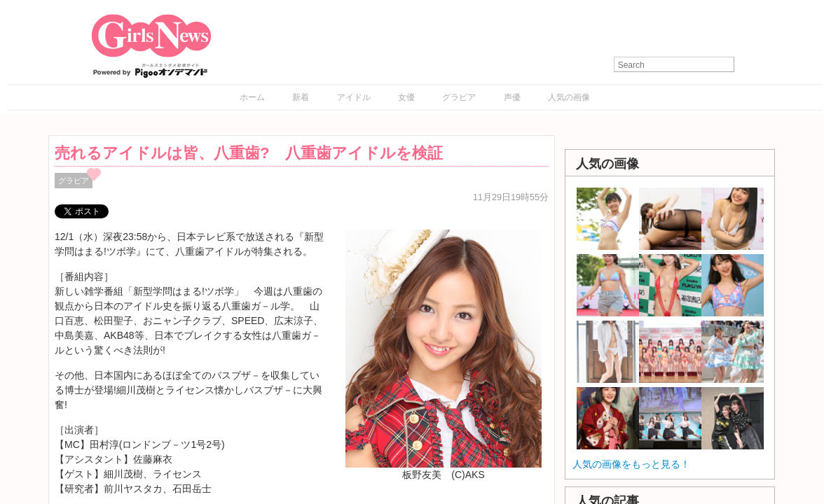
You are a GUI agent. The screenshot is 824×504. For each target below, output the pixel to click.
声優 (512, 97)
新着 (301, 97)
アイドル (354, 97)
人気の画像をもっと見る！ (631, 464)
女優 (406, 97)
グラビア (459, 97)
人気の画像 (569, 97)
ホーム (252, 97)
